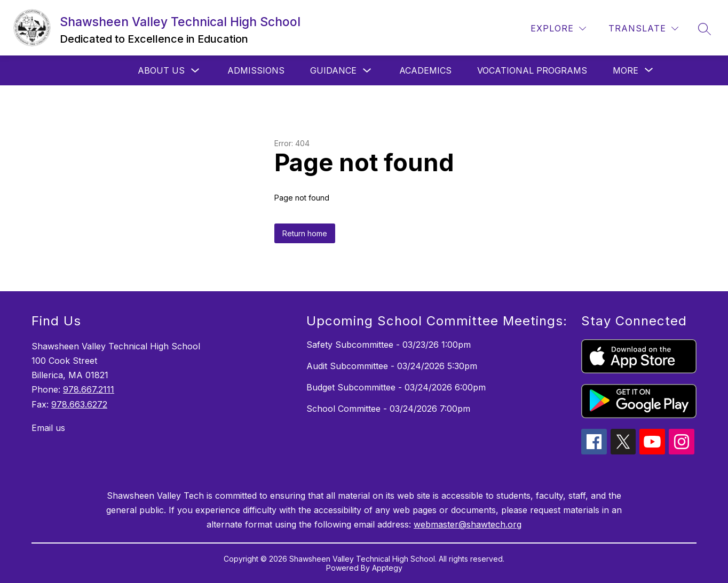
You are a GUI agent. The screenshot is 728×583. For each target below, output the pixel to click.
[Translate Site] (643, 29)
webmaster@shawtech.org (468, 524)
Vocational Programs (532, 70)
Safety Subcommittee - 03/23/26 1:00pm (389, 345)
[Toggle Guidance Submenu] (367, 71)
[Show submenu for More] (626, 70)
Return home (305, 233)
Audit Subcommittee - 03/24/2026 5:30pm (392, 366)
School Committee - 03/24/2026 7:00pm (388, 409)
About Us (161, 70)
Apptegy (387, 568)
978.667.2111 (89, 389)
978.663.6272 (79, 404)
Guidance (333, 70)
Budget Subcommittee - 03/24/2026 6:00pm (396, 387)
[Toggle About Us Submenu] (195, 71)
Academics (425, 70)
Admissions (256, 70)
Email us (48, 428)
